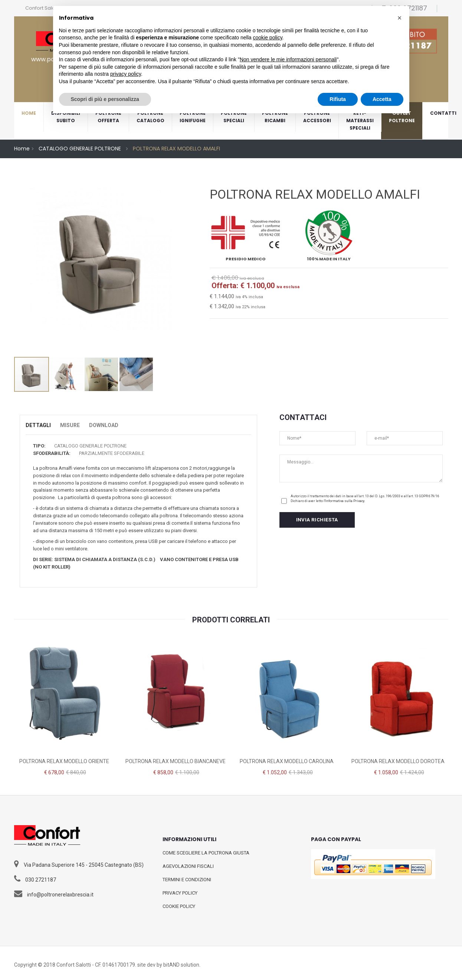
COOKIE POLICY (179, 906)
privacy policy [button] (126, 74)
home (29, 113)
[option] (101, 269)
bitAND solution (181, 965)
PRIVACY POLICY (180, 893)
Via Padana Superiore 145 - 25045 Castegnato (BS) (84, 865)
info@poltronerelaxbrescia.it (60, 895)
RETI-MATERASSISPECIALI (360, 121)
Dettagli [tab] (38, 425)
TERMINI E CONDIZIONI (187, 880)
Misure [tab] (70, 425)
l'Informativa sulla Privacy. (344, 501)
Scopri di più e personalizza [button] (105, 99)
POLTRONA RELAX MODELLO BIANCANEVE (176, 761)
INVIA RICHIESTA (317, 519)
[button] (400, 18)
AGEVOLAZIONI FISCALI (188, 866)
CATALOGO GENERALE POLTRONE (80, 149)
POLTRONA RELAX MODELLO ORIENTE (64, 761)
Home (22, 149)
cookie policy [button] (267, 38)
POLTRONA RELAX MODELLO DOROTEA (398, 761)
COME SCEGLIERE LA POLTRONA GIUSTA (206, 853)
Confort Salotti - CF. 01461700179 (96, 965)
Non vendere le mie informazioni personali (288, 59)
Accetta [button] (382, 99)
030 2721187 (41, 880)
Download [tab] (104, 425)
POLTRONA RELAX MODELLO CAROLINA (287, 761)
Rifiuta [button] (338, 99)
